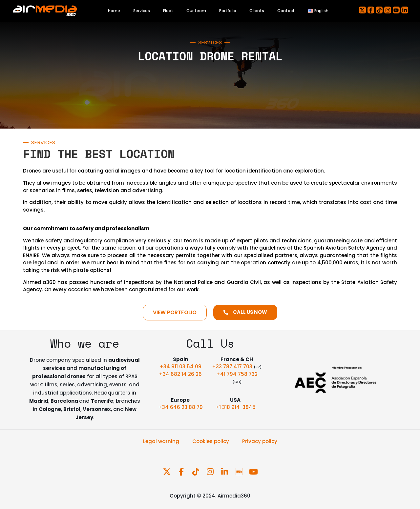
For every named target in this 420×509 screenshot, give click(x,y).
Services (142, 11)
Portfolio (228, 11)
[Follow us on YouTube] (253, 472)
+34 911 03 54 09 (180, 366)
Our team (196, 11)
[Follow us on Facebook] (182, 472)
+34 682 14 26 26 (180, 374)
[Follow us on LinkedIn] (225, 472)
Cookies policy (211, 441)
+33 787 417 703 (233, 366)
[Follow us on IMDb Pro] (240, 472)
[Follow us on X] (167, 472)
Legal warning (161, 441)
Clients (257, 11)
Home (114, 11)
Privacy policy (260, 441)
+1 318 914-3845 (235, 407)
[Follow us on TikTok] (196, 472)
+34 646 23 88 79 (180, 407)
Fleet (168, 11)
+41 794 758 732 (237, 374)
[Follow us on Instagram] (211, 472)
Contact (286, 11)
